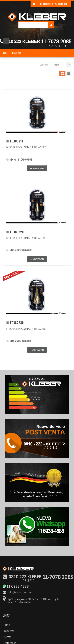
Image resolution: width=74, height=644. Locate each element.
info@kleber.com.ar (17, 592)
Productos (17, 53)
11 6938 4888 (16, 586)
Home (5, 53)
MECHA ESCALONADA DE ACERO (26, 147)
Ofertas (7, 637)
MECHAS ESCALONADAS (19, 159)
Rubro (56, 65)
